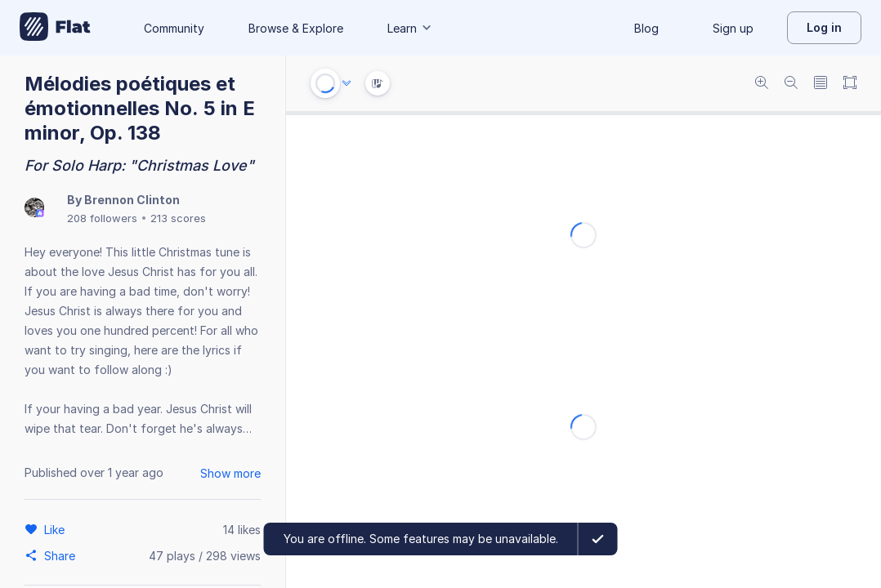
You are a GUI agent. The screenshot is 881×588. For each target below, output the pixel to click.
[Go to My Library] (55, 28)
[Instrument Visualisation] (378, 83)
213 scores (178, 218)
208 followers (102, 218)
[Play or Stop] (325, 83)
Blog (646, 28)
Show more (230, 473)
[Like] (57, 529)
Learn (410, 28)
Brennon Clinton (132, 200)
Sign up (733, 28)
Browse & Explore (296, 28)
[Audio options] (347, 83)
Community (174, 28)
